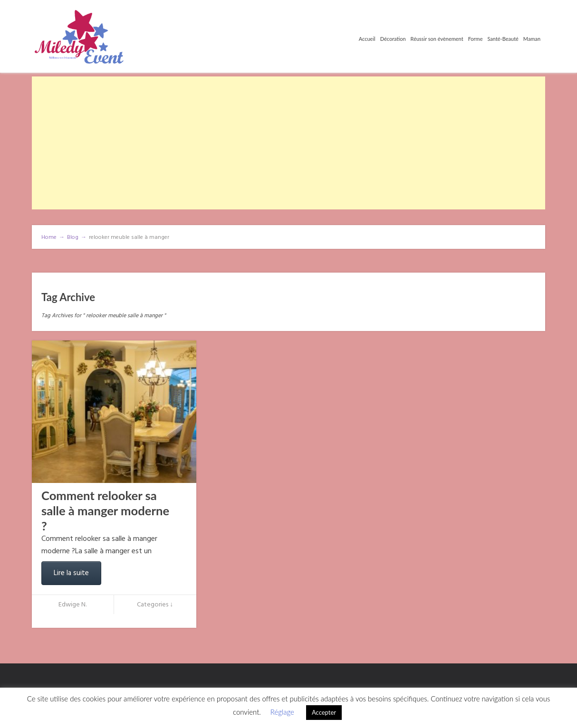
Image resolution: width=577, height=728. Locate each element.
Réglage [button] (282, 712)
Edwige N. (72, 605)
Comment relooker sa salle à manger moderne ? (105, 511)
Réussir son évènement (437, 39)
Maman (532, 39)
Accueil (367, 39)
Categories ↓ (155, 605)
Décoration (393, 39)
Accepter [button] (324, 712)
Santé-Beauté (503, 39)
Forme (476, 39)
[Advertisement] (288, 143)
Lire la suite (71, 573)
